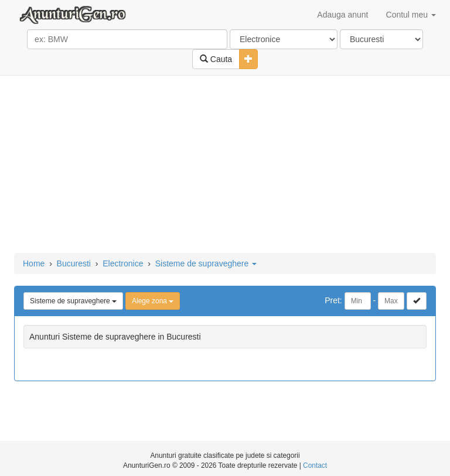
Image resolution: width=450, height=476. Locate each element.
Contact (315, 465)
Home (34, 263)
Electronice (123, 263)
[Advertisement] (225, 165)
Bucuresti (74, 263)
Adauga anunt (342, 15)
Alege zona (153, 301)
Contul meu (411, 15)
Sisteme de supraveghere (206, 263)
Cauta (216, 59)
